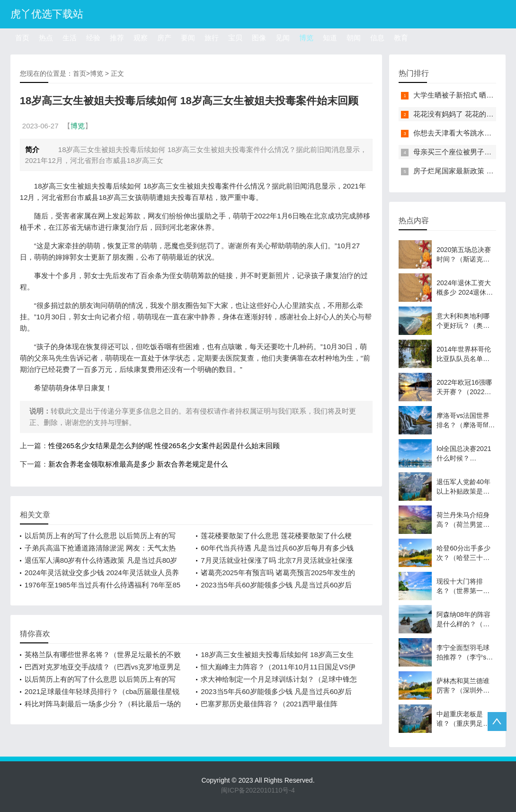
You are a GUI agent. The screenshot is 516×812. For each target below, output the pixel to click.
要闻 (188, 38)
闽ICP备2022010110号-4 (258, 790)
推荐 (117, 38)
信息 (377, 38)
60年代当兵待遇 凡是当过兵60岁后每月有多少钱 (277, 548)
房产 (164, 38)
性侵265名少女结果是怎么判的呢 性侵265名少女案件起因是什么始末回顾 (164, 446)
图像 (259, 38)
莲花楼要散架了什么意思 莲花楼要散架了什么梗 (276, 536)
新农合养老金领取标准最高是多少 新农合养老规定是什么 (138, 464)
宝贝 (235, 38)
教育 (401, 38)
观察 (141, 38)
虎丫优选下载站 (47, 14)
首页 (22, 38)
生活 (70, 38)
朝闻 (354, 38)
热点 (46, 38)
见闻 (283, 38)
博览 (306, 38)
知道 (330, 38)
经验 (93, 38)
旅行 (212, 38)
